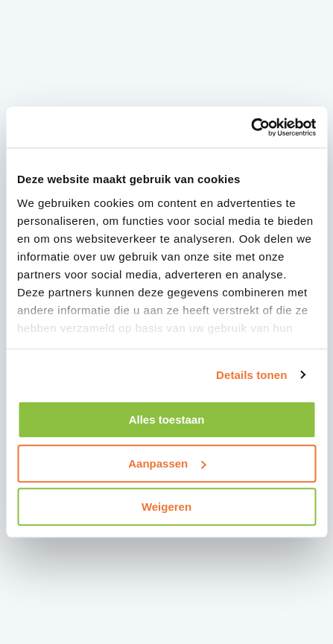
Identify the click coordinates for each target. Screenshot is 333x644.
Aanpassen (167, 463)
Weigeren (166, 507)
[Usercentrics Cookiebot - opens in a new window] (251, 127)
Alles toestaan (167, 420)
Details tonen (251, 375)
